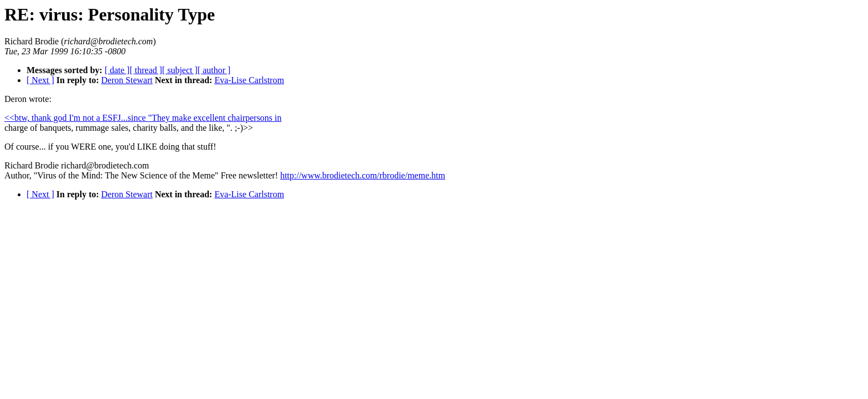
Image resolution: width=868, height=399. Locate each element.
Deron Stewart (127, 80)
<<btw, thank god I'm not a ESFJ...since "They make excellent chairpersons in (143, 118)
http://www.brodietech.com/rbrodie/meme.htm (363, 175)
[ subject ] (180, 70)
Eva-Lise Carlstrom (249, 80)
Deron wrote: (28, 99)
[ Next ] (40, 80)
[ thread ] (146, 70)
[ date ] (117, 70)
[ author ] (214, 70)
